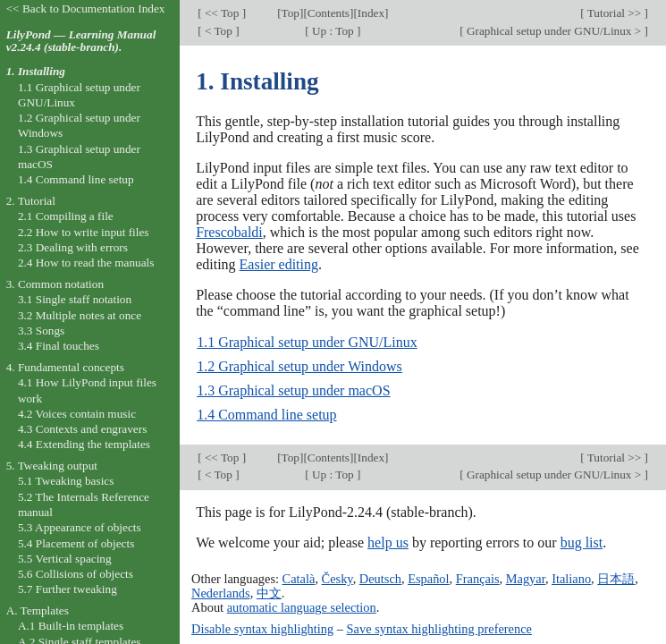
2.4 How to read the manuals (86, 263)
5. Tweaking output (52, 466)
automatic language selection (302, 607)
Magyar (526, 579)
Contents (329, 13)
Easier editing (279, 264)
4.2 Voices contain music (77, 414)
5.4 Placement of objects (76, 543)
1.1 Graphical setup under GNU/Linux (307, 342)
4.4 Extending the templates (84, 444)
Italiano (571, 579)
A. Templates (38, 610)
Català (299, 579)
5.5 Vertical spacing (65, 559)
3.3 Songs (41, 330)
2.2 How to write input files (84, 232)
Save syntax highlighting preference (439, 629)
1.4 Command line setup (266, 415)
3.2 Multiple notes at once (80, 315)
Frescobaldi (229, 232)
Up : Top (333, 31)
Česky (337, 579)
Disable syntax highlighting (262, 629)
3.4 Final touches (59, 346)
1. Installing (36, 71)
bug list (582, 542)
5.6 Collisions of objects (76, 574)
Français (478, 579)
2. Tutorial (31, 201)
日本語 (616, 579)
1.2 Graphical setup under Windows (299, 366)
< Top (219, 31)
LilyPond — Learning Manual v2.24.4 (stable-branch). (81, 41)
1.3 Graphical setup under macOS (293, 390)
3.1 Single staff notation (75, 299)
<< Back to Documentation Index (86, 8)
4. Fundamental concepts (65, 367)
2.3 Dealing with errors (73, 247)
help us (388, 542)
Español (428, 579)
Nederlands (221, 593)
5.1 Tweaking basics (66, 481)
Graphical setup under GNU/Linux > (554, 31)
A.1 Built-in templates (71, 626)
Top (291, 13)
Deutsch (380, 579)
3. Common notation (55, 284)
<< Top (222, 13)
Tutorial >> (615, 13)
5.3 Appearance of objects (80, 527)
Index (371, 13)
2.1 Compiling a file (66, 216)
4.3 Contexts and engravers (82, 429)
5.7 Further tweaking (67, 589)
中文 (269, 593)
